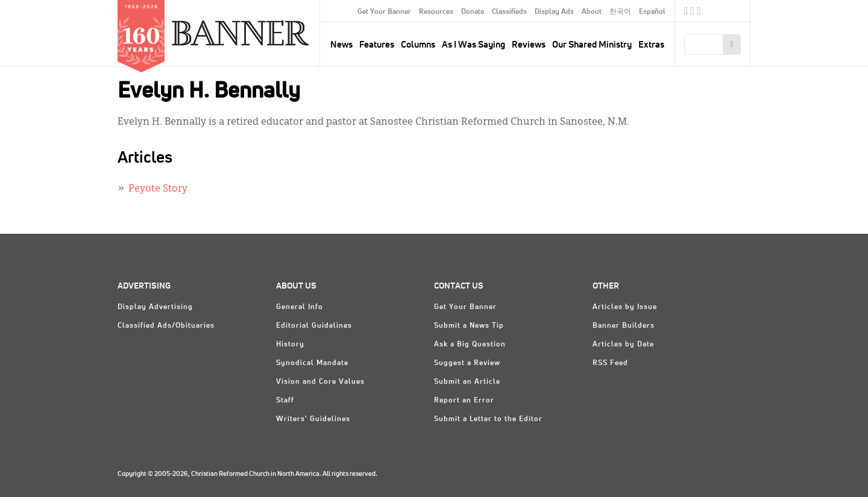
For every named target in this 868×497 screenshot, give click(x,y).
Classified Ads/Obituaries (166, 326)
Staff (285, 401)
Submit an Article (467, 382)
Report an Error (464, 401)
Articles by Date (623, 345)
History (290, 345)
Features (377, 45)
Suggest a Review (467, 363)
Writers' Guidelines (313, 419)
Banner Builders (624, 326)
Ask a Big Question (470, 345)
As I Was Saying (473, 45)
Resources (436, 12)
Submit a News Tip (469, 326)
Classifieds (509, 12)
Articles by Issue (625, 307)
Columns (418, 45)
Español (652, 12)
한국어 (620, 12)
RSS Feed (610, 363)
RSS (699, 13)
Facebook (686, 13)
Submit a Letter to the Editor (488, 419)
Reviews (529, 45)
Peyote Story (158, 189)
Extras (651, 45)
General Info (300, 307)
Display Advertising (155, 307)
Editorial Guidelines (314, 326)
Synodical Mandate (312, 363)
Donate (473, 12)
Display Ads (554, 12)
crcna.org (735, 11)
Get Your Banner (384, 12)
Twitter (693, 13)
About (592, 12)
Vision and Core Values (320, 382)
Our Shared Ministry (592, 45)
